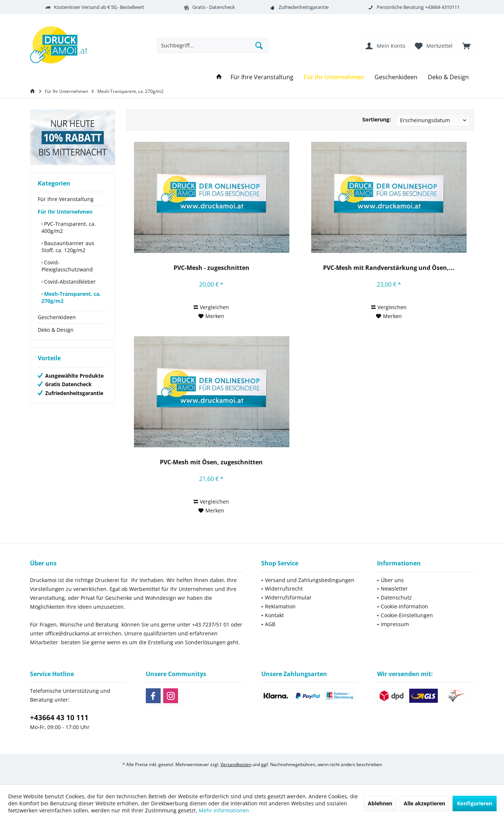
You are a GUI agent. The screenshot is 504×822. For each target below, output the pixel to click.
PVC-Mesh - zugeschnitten (211, 268)
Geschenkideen (57, 317)
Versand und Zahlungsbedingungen (310, 580)
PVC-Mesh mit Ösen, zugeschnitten (211, 462)
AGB (270, 624)
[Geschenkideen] (396, 77)
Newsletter (394, 589)
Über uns (392, 580)
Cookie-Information (404, 606)
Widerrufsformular (288, 597)
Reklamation (280, 606)
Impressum (395, 624)
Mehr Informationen (224, 810)
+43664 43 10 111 (59, 718)
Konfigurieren (475, 803)
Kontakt (274, 615)
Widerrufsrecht (284, 589)
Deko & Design (56, 330)
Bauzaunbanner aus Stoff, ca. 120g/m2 (68, 247)
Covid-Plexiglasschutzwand (67, 266)
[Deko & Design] (448, 77)
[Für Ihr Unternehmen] (334, 77)
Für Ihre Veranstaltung (66, 199)
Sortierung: (377, 119)
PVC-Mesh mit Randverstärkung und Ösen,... (389, 268)
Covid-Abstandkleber (69, 282)
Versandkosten (236, 764)
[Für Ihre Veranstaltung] (262, 77)
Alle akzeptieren (424, 803)
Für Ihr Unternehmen (65, 212)
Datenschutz (396, 597)
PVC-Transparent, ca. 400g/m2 (69, 227)
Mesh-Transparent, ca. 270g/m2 (71, 297)
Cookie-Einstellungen (407, 615)
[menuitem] (466, 46)
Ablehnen (380, 803)
